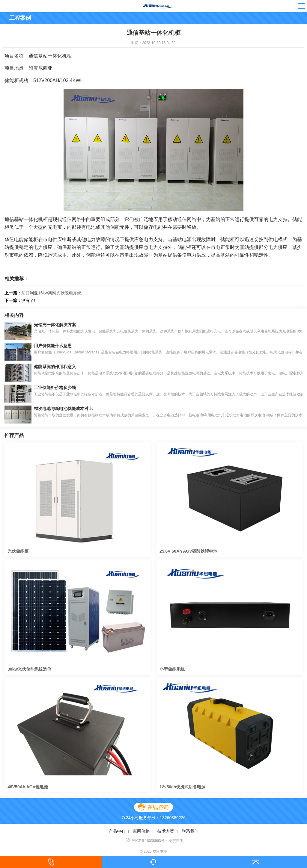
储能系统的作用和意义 (55, 367)
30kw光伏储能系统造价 (29, 669)
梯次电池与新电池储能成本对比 (63, 409)
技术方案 (166, 831)
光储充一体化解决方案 (55, 325)
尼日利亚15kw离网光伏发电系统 (51, 293)
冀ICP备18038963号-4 (146, 841)
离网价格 (141, 831)
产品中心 (117, 831)
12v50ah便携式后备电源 (182, 787)
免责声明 (176, 841)
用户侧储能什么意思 (53, 346)
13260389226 (173, 818)
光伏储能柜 (18, 551)
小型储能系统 (172, 669)
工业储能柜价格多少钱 (55, 388)
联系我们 (190, 831)
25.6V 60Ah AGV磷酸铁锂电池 (188, 551)
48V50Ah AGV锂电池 (28, 787)
